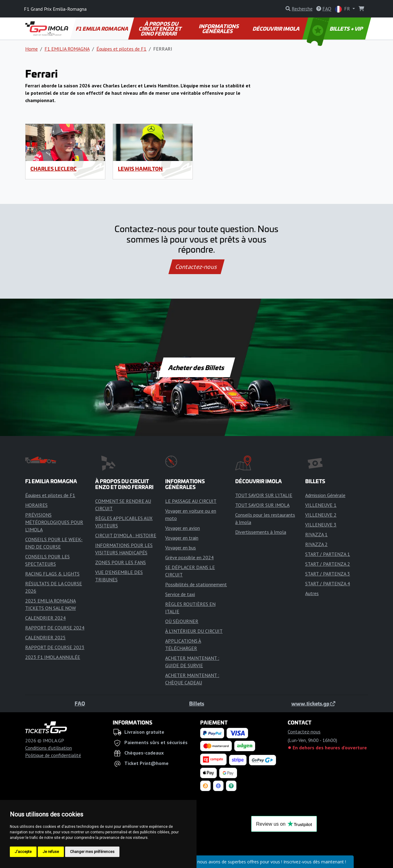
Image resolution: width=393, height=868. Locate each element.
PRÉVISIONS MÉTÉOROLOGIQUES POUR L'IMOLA (54, 522)
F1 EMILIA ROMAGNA (102, 29)
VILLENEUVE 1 (321, 505)
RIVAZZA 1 (316, 534)
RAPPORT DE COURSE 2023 (55, 647)
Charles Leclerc (53, 169)
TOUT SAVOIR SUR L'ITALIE (264, 495)
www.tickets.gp (313, 703)
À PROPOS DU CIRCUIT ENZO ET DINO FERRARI (160, 29)
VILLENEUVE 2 (321, 515)
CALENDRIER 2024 (45, 618)
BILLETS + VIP (335, 29)
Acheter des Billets (197, 367)
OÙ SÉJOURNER (182, 621)
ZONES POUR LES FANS (121, 562)
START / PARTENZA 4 (328, 583)
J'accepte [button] (23, 852)
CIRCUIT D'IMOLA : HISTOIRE (126, 535)
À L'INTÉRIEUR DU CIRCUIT (194, 631)
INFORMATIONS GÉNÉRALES (219, 29)
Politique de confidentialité (53, 755)
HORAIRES (36, 505)
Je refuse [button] (51, 852)
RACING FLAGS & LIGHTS (52, 574)
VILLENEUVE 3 (321, 525)
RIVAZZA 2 (316, 544)
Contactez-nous (196, 267)
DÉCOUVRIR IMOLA (276, 29)
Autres (312, 593)
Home (31, 49)
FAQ (80, 703)
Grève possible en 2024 (189, 557)
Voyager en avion (183, 528)
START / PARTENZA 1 (328, 554)
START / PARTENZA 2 (328, 564)
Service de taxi (180, 594)
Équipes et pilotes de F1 (121, 49)
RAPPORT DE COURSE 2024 (55, 628)
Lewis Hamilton (140, 169)
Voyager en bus (181, 548)
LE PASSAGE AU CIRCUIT (191, 501)
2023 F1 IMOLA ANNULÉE (53, 657)
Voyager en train (182, 538)
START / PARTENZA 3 (328, 574)
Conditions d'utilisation (49, 748)
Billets (197, 703)
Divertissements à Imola (261, 532)
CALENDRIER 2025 (45, 637)
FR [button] (343, 9)
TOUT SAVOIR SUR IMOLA (262, 505)
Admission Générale (325, 495)
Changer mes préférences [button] (92, 852)
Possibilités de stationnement (196, 584)
